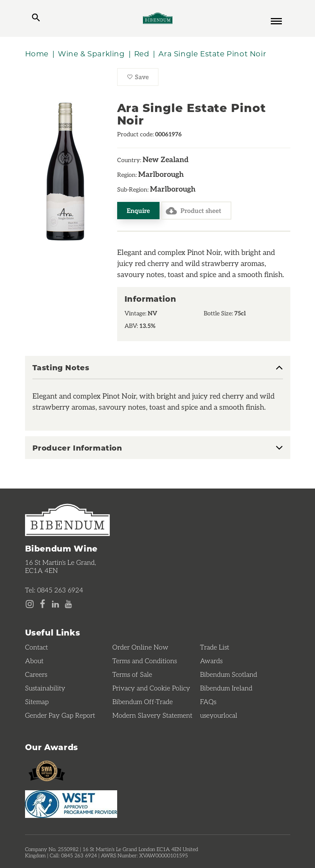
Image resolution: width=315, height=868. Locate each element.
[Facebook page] (43, 604)
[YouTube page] (68, 604)
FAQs (208, 701)
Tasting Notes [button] (61, 368)
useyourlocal (219, 715)
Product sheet (194, 211)
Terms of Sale (132, 674)
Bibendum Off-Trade (143, 701)
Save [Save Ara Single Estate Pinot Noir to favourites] (143, 79)
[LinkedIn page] (55, 604)
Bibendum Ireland (226, 688)
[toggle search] (36, 18)
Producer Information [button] (77, 448)
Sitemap (37, 701)
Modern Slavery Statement (152, 715)
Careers (36, 674)
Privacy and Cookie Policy (151, 688)
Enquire (138, 210)
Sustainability (45, 688)
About (34, 661)
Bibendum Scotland (229, 674)
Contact (36, 647)
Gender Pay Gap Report (60, 715)
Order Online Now (140, 647)
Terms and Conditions (145, 661)
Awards (211, 661)
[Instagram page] (30, 604)
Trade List (215, 647)
